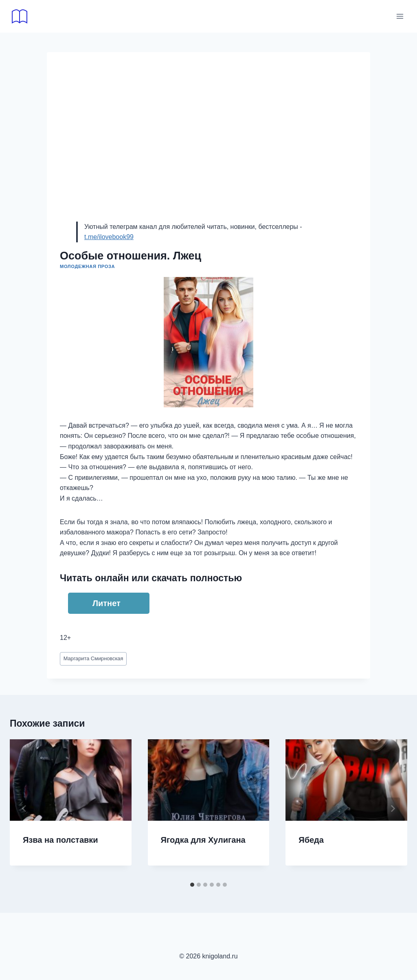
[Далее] (393, 809)
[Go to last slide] (24, 809)
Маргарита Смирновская (93, 658)
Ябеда (311, 840)
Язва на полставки (60, 840)
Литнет (106, 603)
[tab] (192, 885)
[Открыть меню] (400, 16)
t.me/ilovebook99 (109, 237)
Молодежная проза (87, 266)
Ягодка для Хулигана (203, 840)
